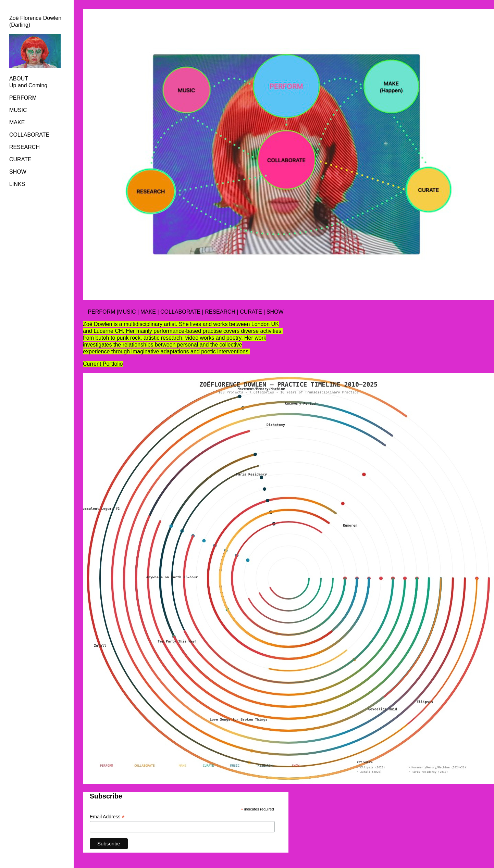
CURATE (20, 159)
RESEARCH (24, 147)
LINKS (17, 184)
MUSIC (18, 110)
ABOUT (19, 79)
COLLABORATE (29, 135)
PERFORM (23, 98)
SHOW (18, 172)
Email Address (107, 817)
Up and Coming (28, 85)
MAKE (148, 312)
